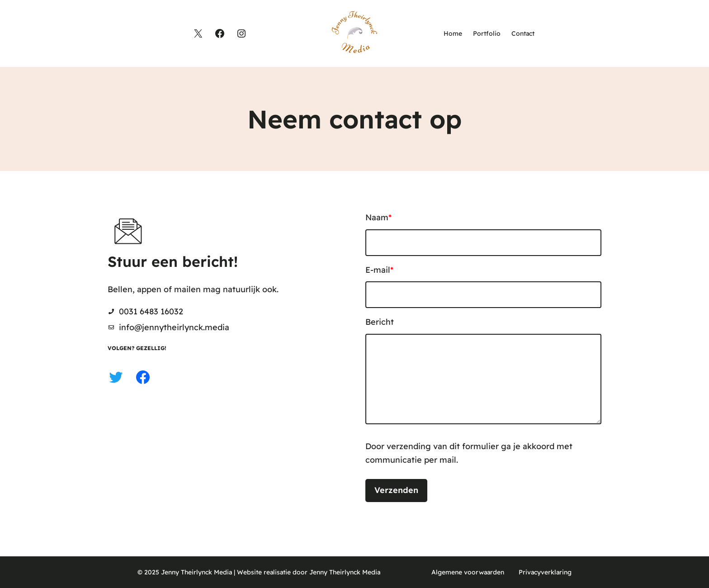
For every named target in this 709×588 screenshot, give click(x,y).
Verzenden (396, 490)
